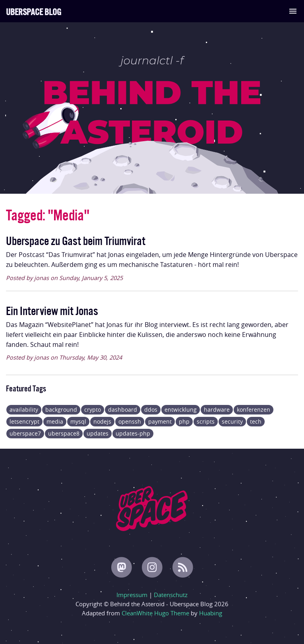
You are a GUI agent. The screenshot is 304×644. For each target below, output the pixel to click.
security (232, 421)
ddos (151, 410)
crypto (93, 410)
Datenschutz (171, 595)
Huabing (211, 613)
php (184, 421)
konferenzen (254, 410)
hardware (217, 410)
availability (24, 410)
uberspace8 (64, 433)
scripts (206, 421)
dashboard (123, 410)
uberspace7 (25, 433)
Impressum (132, 595)
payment (160, 421)
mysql (78, 421)
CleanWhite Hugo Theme (155, 613)
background (61, 410)
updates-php (133, 433)
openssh (130, 421)
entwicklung (181, 410)
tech (256, 421)
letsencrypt (24, 421)
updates (98, 433)
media (55, 421)
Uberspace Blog (34, 11)
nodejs (102, 421)
